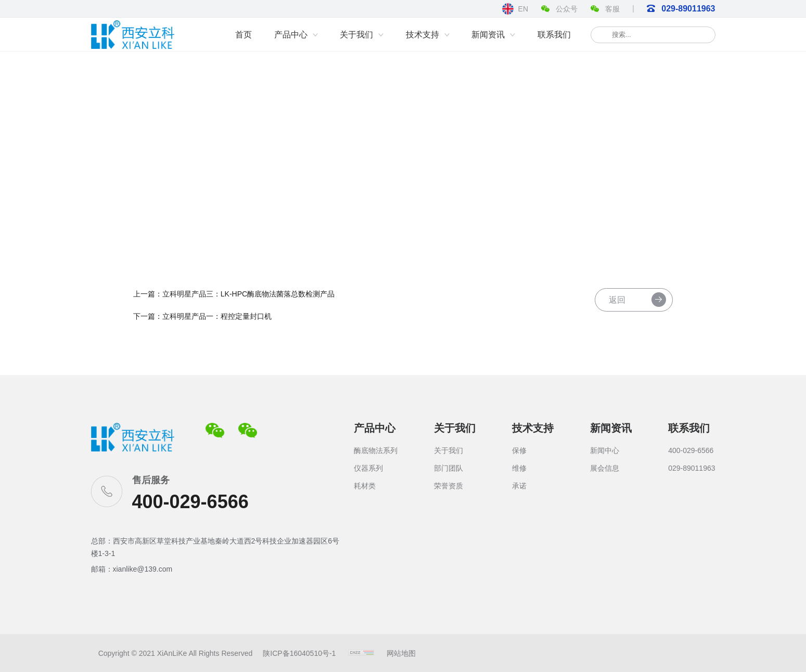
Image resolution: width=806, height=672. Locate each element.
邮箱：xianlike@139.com (132, 569)
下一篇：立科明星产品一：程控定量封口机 (212, 319)
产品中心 (375, 428)
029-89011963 (681, 9)
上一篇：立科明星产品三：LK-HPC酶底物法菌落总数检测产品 (244, 296)
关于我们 (455, 428)
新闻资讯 (611, 428)
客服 (605, 11)
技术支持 (533, 428)
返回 (626, 303)
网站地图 (394, 653)
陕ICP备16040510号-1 (292, 653)
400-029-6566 (190, 502)
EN (515, 9)
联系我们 (689, 428)
